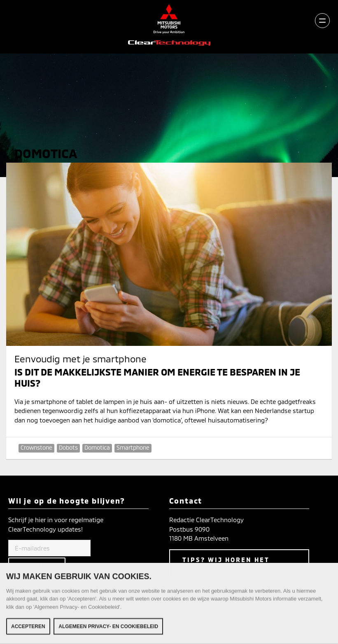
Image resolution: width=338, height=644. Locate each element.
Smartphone (133, 447)
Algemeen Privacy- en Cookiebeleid (108, 629)
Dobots (68, 447)
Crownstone (36, 447)
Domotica (97, 447)
